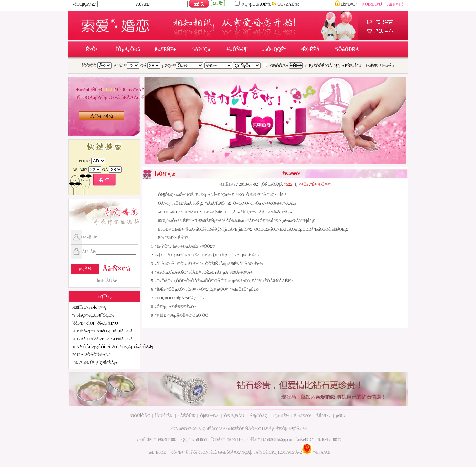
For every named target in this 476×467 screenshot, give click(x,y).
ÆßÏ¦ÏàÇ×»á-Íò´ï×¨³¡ (89, 307)
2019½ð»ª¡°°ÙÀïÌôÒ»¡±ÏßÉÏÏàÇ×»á (102, 331)
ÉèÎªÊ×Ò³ (349, 4)
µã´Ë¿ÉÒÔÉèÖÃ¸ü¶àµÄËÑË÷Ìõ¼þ (334, 66)
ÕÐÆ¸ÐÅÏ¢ (234, 416)
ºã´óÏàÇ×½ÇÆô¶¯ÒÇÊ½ (93, 315)
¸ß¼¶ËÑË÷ (165, 49)
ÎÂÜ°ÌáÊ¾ (164, 416)
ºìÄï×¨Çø (201, 49)
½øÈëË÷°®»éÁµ (380, 66)
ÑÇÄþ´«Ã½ (251, 452)
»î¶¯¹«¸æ (106, 296)
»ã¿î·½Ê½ (281, 416)
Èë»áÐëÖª (303, 416)
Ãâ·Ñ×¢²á (395, 4)
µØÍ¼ (341, 416)
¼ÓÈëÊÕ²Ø (372, 4)
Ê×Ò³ (92, 49)
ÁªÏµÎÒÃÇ (258, 416)
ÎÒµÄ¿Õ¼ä (128, 49)
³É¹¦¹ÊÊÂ (310, 49)
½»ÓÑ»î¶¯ (237, 49)
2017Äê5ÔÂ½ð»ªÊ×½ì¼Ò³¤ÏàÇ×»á (102, 339)
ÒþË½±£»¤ (210, 416)
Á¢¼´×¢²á (102, 116)
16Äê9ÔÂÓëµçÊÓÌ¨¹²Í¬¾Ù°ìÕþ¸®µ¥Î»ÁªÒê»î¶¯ (114, 347)
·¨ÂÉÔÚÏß (187, 416)
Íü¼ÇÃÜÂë (107, 280)
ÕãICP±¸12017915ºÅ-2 (282, 452)
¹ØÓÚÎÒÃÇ (140, 416)
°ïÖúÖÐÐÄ (347, 49)
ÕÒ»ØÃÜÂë (288, 4)
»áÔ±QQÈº (274, 49)
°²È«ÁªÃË (322, 452)
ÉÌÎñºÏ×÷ (324, 416)
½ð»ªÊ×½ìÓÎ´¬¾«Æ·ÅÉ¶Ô (95, 323)
